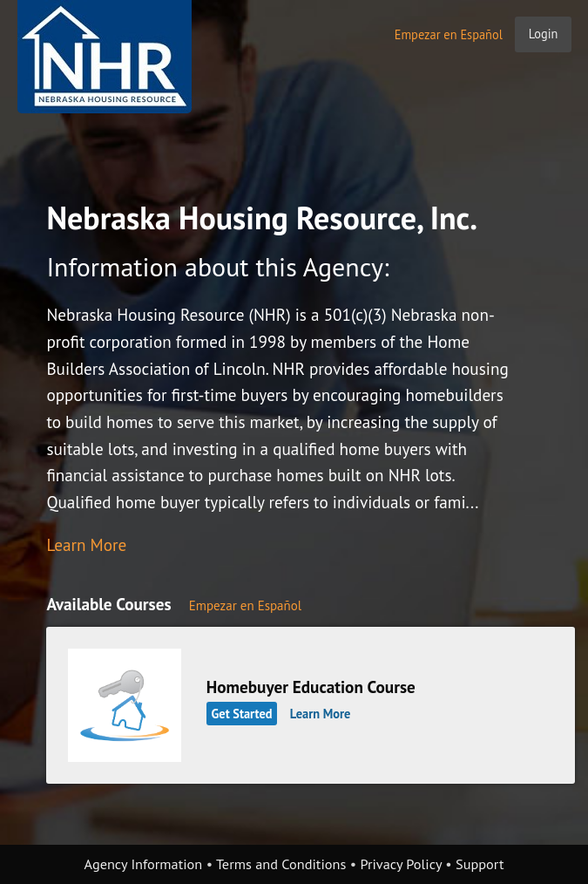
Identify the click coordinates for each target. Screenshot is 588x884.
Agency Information (144, 864)
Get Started (242, 714)
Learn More (86, 544)
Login (544, 34)
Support (480, 864)
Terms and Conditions (281, 864)
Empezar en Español (449, 34)
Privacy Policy (401, 864)
